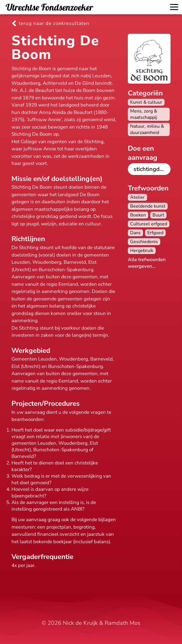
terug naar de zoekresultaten (54, 23)
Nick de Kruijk (80, 623)
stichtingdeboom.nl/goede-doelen (152, 169)
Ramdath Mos (123, 623)
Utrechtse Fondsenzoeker (49, 7)
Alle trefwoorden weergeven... (147, 263)
